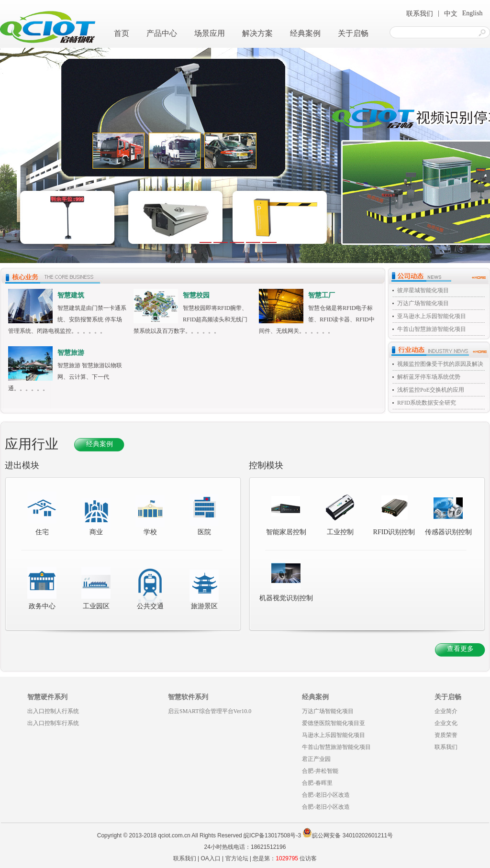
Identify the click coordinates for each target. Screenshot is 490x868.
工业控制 (340, 514)
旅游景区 (204, 606)
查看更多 (460, 649)
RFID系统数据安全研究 (427, 403)
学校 (150, 532)
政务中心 (42, 606)
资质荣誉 (446, 735)
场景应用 (210, 33)
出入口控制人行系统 (53, 711)
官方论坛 (237, 858)
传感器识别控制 (448, 514)
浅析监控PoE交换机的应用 (431, 390)
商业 (96, 532)
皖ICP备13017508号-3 (272, 835)
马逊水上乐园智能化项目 (334, 735)
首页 (122, 33)
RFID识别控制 (394, 514)
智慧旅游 (71, 353)
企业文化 (446, 723)
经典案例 (305, 33)
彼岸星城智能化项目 (423, 290)
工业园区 (96, 606)
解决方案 (257, 33)
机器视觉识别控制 (286, 580)
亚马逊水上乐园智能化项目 (432, 316)
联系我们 (420, 14)
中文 (451, 14)
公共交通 (150, 606)
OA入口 (210, 858)
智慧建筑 (71, 295)
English (473, 13)
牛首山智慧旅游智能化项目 (432, 329)
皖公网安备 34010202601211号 (348, 835)
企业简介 (446, 711)
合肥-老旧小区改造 (326, 795)
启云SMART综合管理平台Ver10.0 (210, 711)
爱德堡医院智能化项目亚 (334, 723)
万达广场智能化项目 (423, 303)
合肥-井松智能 (320, 771)
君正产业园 (316, 759)
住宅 (42, 532)
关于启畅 (353, 33)
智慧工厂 (322, 295)
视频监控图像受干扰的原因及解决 (440, 364)
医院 (204, 532)
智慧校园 (196, 295)
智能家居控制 (286, 514)
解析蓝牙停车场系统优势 (429, 377)
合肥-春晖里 (317, 783)
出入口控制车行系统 (53, 723)
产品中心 (162, 33)
